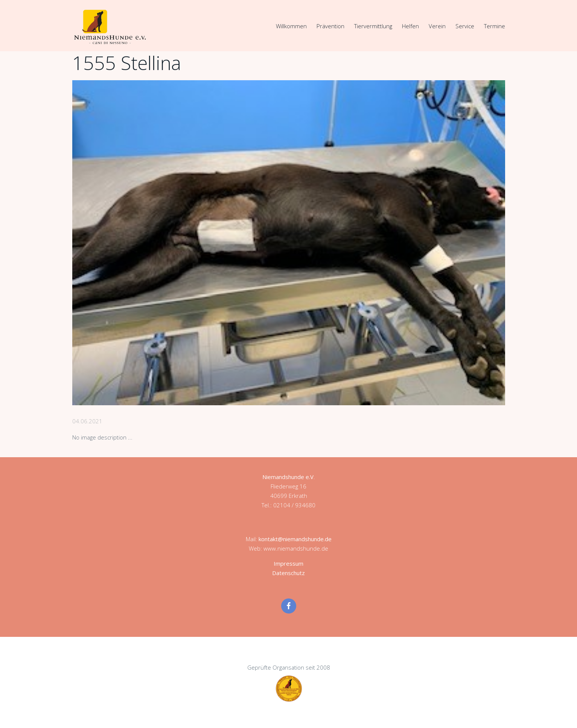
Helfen (410, 26)
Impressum (288, 563)
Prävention (330, 26)
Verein (437, 26)
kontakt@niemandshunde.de (295, 539)
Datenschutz (288, 573)
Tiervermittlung (373, 26)
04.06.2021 (87, 421)
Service (465, 26)
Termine (495, 26)
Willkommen (291, 26)
